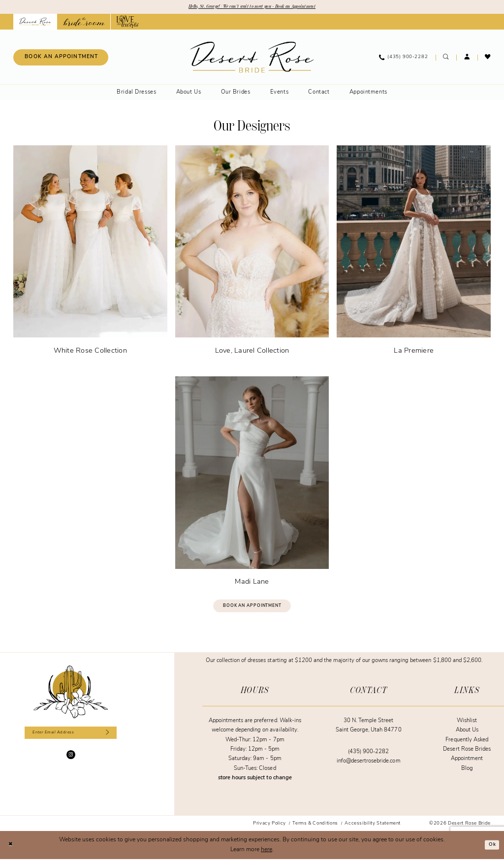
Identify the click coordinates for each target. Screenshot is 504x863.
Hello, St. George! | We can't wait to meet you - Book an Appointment (252, 7)
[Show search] (446, 59)
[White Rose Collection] (90, 252)
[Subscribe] (115, 738)
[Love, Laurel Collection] (252, 252)
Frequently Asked (467, 744)
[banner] (252, 58)
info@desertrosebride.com (369, 766)
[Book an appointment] (61, 59)
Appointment (467, 763)
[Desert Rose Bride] (71, 696)
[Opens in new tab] (84, 23)
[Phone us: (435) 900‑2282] (404, 59)
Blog (467, 773)
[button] (467, 59)
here (267, 854)
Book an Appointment (252, 609)
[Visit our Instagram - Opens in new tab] (71, 762)
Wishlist (467, 725)
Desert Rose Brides (467, 753)
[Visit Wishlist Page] (488, 59)
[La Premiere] (414, 252)
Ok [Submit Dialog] (491, 849)
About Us (467, 735)
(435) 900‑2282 (368, 756)
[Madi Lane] (252, 483)
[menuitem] (61, 59)
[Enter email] (71, 738)
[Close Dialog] (12, 849)
